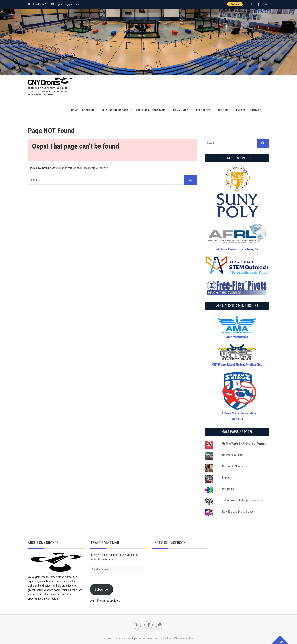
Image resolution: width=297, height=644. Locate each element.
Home (75, 110)
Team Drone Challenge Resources (242, 500)
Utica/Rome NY (38, 4)
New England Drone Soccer (238, 512)
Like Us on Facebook (169, 543)
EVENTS (241, 110)
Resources (203, 110)
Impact (226, 478)
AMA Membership (237, 337)
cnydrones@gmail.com (65, 4)
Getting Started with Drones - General (244, 443)
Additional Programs (151, 110)
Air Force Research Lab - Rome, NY (237, 249)
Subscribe (101, 589)
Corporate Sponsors (235, 466)
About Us (88, 110)
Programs (228, 489)
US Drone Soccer (232, 455)
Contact (256, 110)
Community (181, 110)
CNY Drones (119, 639)
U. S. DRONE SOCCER (115, 110)
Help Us (223, 110)
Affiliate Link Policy (183, 639)
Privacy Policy (163, 639)
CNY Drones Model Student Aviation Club (237, 364)
